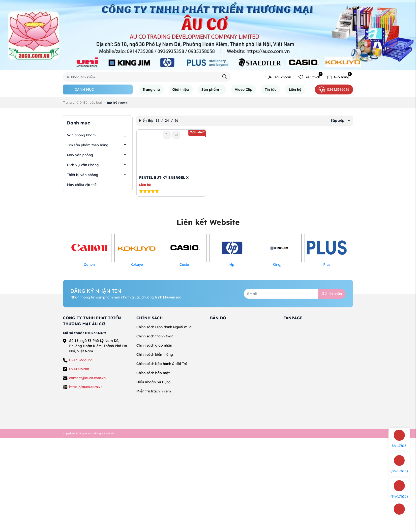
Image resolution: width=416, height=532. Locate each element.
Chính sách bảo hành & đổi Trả (162, 364)
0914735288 (79, 369)
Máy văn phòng (80, 155)
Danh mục (80, 89)
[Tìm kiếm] (225, 77)
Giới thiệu (181, 89)
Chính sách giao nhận (154, 345)
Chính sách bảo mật (153, 373)
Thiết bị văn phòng (83, 175)
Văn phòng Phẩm (81, 135)
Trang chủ (151, 89)
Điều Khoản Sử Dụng (153, 382)
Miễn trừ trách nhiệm (154, 391)
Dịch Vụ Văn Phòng (83, 165)
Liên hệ (295, 89)
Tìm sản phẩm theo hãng (88, 145)
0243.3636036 (334, 89)
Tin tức (271, 89)
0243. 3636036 (81, 360)
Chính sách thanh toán (155, 336)
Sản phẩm (212, 89)
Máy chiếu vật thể (82, 185)
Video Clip (244, 89)
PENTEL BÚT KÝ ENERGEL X (164, 177)
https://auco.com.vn (86, 387)
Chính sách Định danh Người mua (164, 327)
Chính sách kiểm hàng (155, 355)
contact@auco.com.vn (87, 378)
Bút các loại (93, 102)
